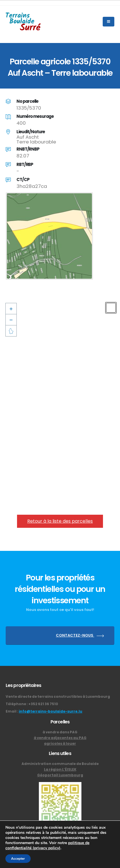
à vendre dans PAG (60, 732)
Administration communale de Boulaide (60, 764)
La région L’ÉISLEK (60, 769)
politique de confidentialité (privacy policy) (47, 845)
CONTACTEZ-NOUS (81, 636)
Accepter (18, 859)
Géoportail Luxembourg (60, 775)
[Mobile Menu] (109, 22)
